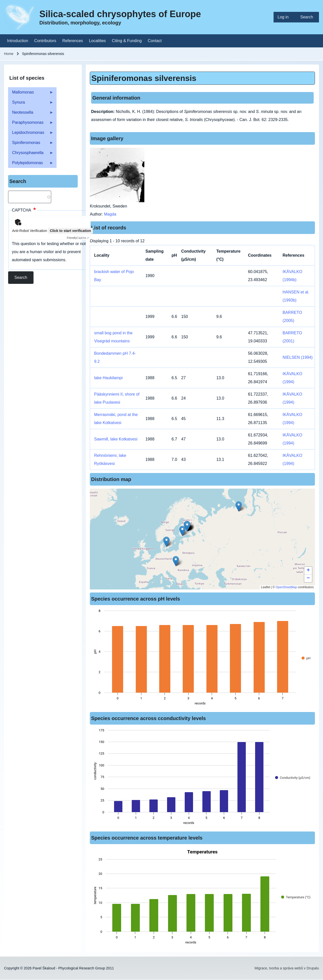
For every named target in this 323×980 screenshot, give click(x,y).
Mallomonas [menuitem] (31, 94)
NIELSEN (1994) (298, 357)
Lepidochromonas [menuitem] (31, 134)
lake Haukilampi (108, 378)
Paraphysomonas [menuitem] (31, 124)
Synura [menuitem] (31, 104)
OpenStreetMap (286, 587)
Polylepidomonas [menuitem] (31, 164)
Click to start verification (70, 231)
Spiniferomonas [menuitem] (31, 144)
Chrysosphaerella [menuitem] (31, 154)
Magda (110, 214)
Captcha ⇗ (78, 238)
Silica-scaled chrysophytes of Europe (120, 14)
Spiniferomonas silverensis (144, 78)
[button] (182, 531)
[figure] (202, 659)
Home (9, 54)
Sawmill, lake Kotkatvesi (116, 439)
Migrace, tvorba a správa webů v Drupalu (287, 968)
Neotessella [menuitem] (31, 114)
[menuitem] (285, 17)
